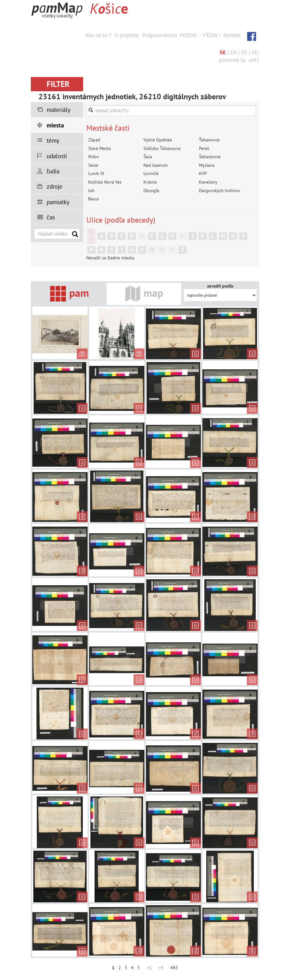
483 (174, 968)
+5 (161, 968)
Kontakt (232, 35)
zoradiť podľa (220, 286)
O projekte (127, 35)
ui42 (254, 60)
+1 (149, 968)
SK (223, 52)
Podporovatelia (159, 35)
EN (234, 52)
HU (255, 52)
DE (244, 52)
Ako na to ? (98, 35)
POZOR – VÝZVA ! (200, 35)
